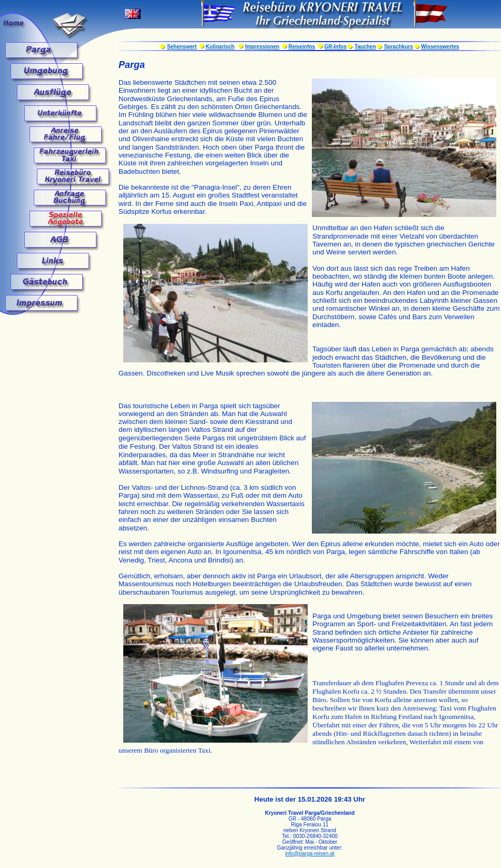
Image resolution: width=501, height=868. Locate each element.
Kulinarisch (220, 47)
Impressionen (262, 47)
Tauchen (365, 47)
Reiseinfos (302, 47)
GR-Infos (335, 47)
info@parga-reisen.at (310, 854)
